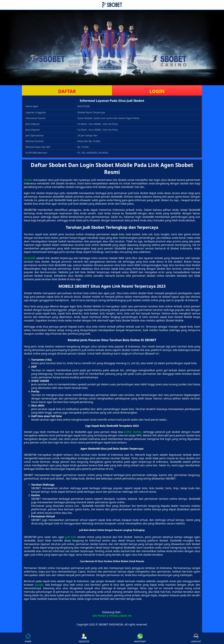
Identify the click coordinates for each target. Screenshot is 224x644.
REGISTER (84, 638)
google (39, 585)
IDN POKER (99, 616)
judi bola (71, 537)
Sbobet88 (30, 258)
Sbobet (28, 180)
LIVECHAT (196, 638)
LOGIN (157, 91)
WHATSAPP (140, 638)
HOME (28, 638)
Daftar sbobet (133, 432)
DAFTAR (67, 91)
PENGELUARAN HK (120, 616)
